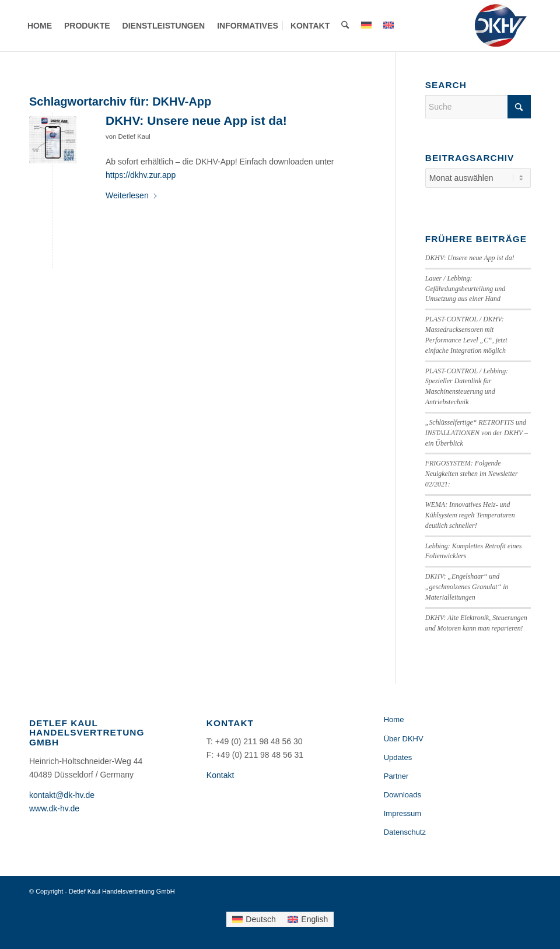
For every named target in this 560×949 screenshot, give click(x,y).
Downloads (402, 795)
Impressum (402, 813)
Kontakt (220, 775)
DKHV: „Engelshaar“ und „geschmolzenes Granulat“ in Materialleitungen (467, 587)
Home (394, 719)
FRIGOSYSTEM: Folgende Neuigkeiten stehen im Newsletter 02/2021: (472, 474)
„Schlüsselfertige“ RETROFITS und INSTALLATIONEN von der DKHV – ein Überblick (477, 433)
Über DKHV (404, 739)
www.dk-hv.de (54, 808)
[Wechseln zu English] (308, 919)
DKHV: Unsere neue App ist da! (196, 120)
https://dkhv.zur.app (141, 175)
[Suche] (345, 26)
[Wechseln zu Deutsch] (254, 919)
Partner (396, 776)
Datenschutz (405, 832)
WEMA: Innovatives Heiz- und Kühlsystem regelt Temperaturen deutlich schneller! (470, 515)
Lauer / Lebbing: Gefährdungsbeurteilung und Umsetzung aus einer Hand (465, 289)
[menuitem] (40, 26)
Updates (398, 757)
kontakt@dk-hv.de (62, 795)
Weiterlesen (132, 195)
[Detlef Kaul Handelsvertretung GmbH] (501, 26)
